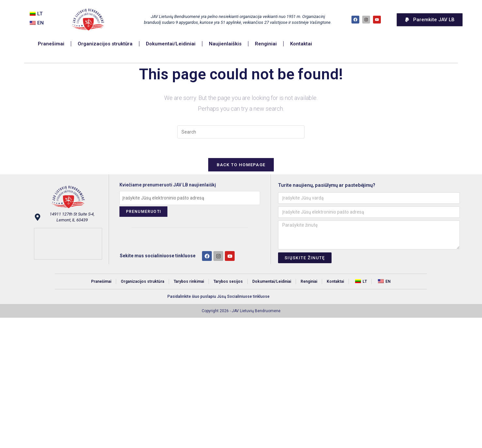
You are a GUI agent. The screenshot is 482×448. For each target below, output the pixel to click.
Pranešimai (51, 44)
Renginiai (266, 44)
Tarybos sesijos (228, 281)
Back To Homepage (241, 165)
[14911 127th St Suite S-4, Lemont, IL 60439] (68, 244)
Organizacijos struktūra (105, 44)
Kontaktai (301, 44)
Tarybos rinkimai (189, 281)
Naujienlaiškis (225, 44)
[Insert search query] (241, 132)
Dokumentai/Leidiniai (171, 44)
